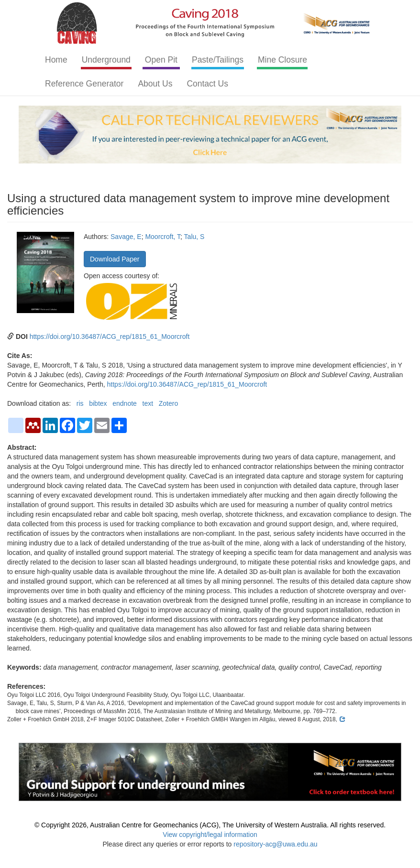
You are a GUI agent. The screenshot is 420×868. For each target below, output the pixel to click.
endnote (125, 403)
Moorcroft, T (163, 237)
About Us (155, 84)
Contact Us (207, 84)
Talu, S (194, 237)
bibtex (98, 403)
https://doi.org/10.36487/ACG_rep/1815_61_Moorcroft (110, 336)
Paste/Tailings (218, 60)
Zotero (168, 403)
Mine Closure (282, 60)
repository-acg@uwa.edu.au (275, 844)
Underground (106, 60)
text (148, 403)
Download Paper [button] (115, 259)
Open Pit (161, 60)
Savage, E (126, 237)
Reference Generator (84, 84)
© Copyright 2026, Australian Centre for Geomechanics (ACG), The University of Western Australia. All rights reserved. (210, 825)
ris (80, 403)
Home (56, 60)
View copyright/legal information (210, 835)
